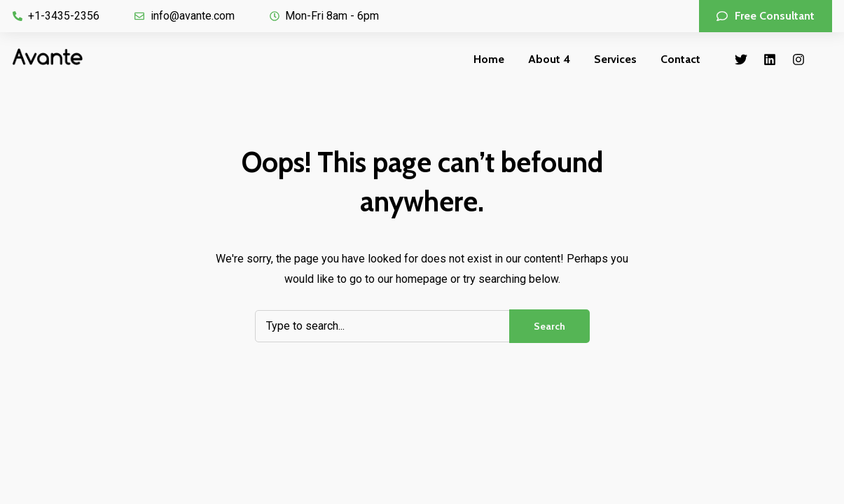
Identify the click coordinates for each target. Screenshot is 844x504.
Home (489, 59)
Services (615, 59)
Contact (680, 59)
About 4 (549, 59)
